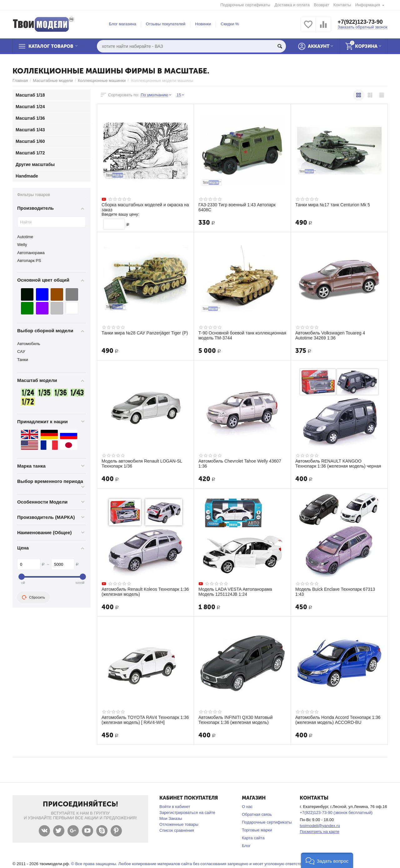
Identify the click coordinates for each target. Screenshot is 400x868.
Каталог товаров (51, 46)
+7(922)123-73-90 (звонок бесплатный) (336, 813)
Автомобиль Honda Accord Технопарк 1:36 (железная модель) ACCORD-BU (338, 720)
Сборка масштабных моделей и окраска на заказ (145, 207)
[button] (327, 860)
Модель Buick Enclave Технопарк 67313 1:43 (335, 592)
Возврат (321, 5)
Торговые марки (257, 830)
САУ (21, 351)
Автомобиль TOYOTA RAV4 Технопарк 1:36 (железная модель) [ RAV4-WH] (145, 720)
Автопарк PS (29, 261)
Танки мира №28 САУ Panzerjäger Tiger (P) (145, 333)
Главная (20, 80)
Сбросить (33, 597)
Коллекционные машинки (102, 80)
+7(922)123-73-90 (360, 22)
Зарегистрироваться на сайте (187, 813)
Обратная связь (257, 814)
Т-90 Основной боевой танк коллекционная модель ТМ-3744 (231, 335)
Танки (23, 360)
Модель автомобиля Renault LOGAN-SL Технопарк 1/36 (142, 464)
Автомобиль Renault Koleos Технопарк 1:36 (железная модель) (145, 592)
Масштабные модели (53, 80)
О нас (247, 807)
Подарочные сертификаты (245, 5)
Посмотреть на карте (320, 832)
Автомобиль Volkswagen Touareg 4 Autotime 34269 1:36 (330, 335)
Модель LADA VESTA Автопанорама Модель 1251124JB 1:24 (235, 592)
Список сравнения (177, 830)
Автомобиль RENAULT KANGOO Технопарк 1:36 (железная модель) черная (338, 464)
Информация (368, 5)
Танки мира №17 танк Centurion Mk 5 (333, 205)
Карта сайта (253, 838)
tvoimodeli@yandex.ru (320, 826)
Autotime (25, 237)
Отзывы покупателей (166, 24)
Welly (22, 245)
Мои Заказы (171, 818)
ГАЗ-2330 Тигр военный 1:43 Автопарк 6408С (237, 207)
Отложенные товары (179, 824)
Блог (246, 846)
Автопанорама (31, 253)
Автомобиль (29, 344)
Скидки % (230, 24)
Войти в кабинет (175, 807)
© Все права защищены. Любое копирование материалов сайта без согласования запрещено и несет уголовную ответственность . (195, 864)
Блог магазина (123, 24)
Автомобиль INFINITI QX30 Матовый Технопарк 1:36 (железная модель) (236, 720)
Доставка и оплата (292, 5)
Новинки (203, 24)
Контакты (342, 5)
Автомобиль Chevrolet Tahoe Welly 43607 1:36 (240, 464)
